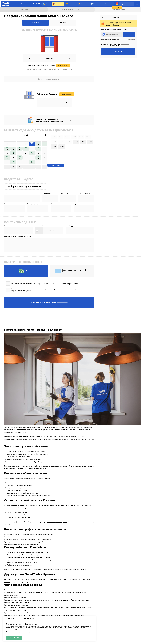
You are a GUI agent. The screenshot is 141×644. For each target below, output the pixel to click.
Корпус (7, 204)
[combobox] (39, 231)
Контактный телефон (42, 226)
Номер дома (65, 193)
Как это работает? (131, 40)
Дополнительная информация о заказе (18, 236)
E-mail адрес (70, 226)
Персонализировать (28, 632)
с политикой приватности (68, 283)
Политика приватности (13, 632)
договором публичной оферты (45, 283)
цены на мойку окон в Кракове (57, 522)
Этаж (52, 204)
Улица (6, 193)
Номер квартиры (84, 193)
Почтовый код (47, 193)
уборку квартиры (72, 579)
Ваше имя (8, 226)
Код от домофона (80, 204)
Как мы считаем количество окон (49, 79)
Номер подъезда (33, 204)
